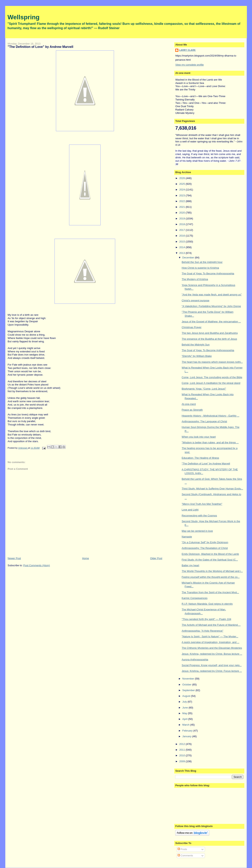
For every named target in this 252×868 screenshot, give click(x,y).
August (187, 696)
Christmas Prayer (192, 327)
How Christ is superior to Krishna (200, 268)
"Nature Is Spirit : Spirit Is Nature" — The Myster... (210, 636)
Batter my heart (190, 565)
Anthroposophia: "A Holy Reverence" (203, 631)
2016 (182, 236)
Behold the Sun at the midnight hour (202, 262)
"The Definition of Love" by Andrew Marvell (206, 464)
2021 (182, 207)
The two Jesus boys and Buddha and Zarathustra (210, 333)
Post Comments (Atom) (37, 565)
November (189, 679)
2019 (182, 219)
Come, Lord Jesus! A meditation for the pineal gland (211, 383)
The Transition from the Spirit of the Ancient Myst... (210, 592)
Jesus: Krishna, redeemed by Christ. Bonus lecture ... (212, 654)
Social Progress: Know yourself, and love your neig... (212, 665)
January (187, 736)
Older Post (156, 558)
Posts (182, 849)
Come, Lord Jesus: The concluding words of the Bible (212, 377)
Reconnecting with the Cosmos (199, 516)
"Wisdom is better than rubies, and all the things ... (210, 442)
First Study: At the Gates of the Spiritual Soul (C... (210, 560)
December (189, 258)
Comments (185, 855)
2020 (182, 213)
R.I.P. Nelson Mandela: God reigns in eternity (207, 604)
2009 (182, 761)
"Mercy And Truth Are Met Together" (202, 504)
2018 (182, 224)
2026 (182, 178)
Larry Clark (187, 50)
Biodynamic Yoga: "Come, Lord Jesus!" (204, 389)
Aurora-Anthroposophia (195, 660)
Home (86, 558)
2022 (182, 201)
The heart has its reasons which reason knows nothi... (212, 362)
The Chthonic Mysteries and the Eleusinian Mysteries (212, 648)
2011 (182, 750)
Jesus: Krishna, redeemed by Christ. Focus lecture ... (212, 671)
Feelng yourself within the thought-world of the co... (211, 577)
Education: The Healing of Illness (200, 458)
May (185, 713)
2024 (182, 190)
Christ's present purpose (196, 300)
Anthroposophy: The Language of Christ (204, 421)
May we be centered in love (197, 531)
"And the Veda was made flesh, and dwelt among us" (212, 295)
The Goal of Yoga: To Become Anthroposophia (208, 273)
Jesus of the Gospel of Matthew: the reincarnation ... (211, 322)
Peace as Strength (192, 410)
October (187, 685)
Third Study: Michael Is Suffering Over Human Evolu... (212, 489)
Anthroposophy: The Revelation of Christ (205, 548)
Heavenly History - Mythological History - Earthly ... (211, 416)
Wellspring (24, 17)
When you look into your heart (199, 437)
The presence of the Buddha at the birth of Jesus (209, 339)
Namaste (187, 537)
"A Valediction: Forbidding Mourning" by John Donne (211, 306)
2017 (182, 230)
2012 (182, 744)
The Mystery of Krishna (195, 279)
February (188, 731)
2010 (182, 755)
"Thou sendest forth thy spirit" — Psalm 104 (206, 619)
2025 (182, 184)
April (185, 719)
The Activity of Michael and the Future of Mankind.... (211, 625)
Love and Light (190, 510)
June (185, 708)
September (189, 690)
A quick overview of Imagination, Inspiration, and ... (211, 642)
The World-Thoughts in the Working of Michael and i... (212, 571)
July (185, 702)
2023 (182, 195)
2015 (182, 242)
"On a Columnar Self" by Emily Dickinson (205, 542)
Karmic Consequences (195, 598)
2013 (182, 253)
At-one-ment (189, 404)
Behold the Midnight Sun (196, 345)
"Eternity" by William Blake (197, 356)
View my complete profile (189, 65)
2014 (182, 247)
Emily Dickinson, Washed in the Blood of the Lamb (210, 554)
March (186, 725)
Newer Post (14, 558)
